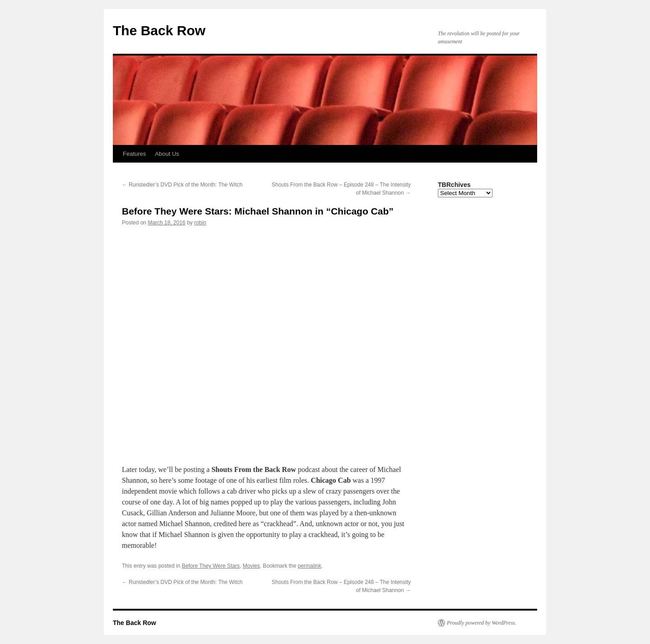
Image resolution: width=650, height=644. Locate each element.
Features (134, 154)
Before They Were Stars (211, 566)
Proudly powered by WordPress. (482, 623)
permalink (310, 566)
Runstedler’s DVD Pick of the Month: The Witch (182, 185)
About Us (167, 154)
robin (200, 223)
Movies (251, 566)
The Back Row (159, 30)
